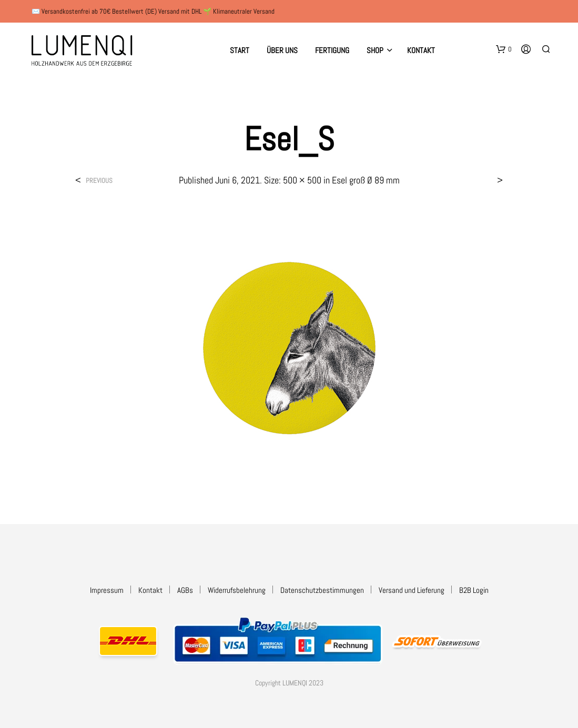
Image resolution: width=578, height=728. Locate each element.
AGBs (185, 590)
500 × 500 (302, 180)
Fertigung (332, 50)
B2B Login (474, 590)
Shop (375, 50)
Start (240, 50)
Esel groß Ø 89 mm (366, 180)
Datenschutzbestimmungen (322, 590)
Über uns (282, 50)
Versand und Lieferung (412, 590)
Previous (99, 181)
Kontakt (421, 50)
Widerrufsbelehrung (237, 590)
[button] (504, 49)
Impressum (107, 590)
